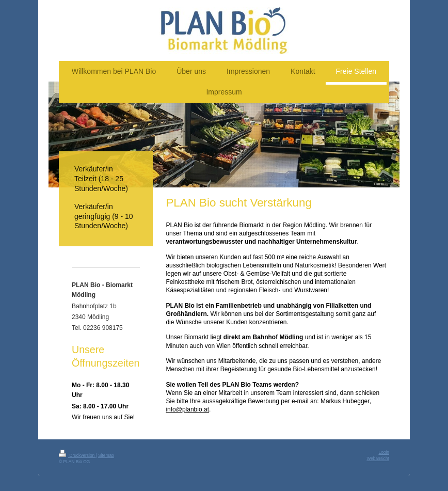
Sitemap (106, 455)
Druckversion (77, 455)
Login (384, 452)
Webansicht (378, 458)
